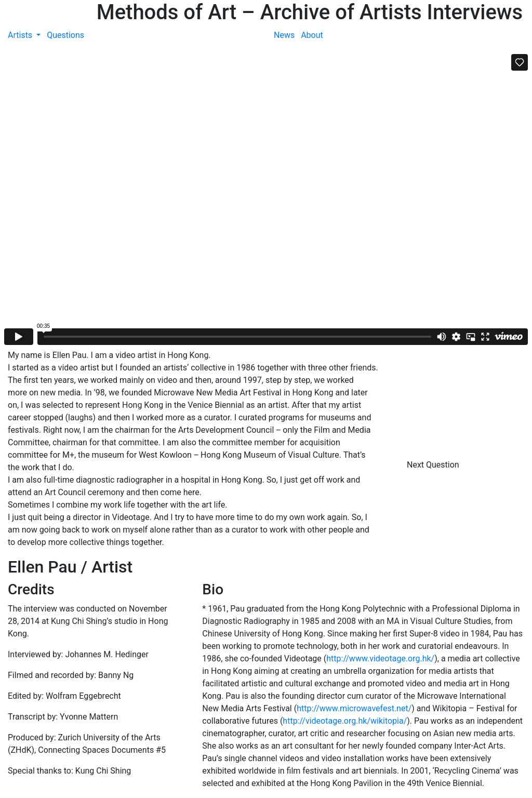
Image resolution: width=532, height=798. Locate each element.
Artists (21, 35)
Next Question (434, 465)
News (284, 35)
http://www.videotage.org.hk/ (380, 659)
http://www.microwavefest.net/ (354, 708)
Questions (65, 35)
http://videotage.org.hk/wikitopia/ (345, 721)
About (312, 35)
